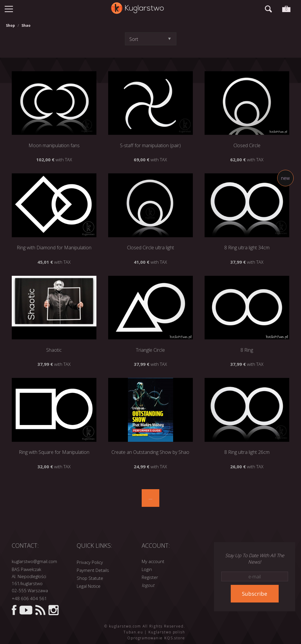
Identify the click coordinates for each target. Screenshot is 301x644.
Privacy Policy (90, 562)
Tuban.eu (133, 632)
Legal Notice (89, 586)
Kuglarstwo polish (167, 632)
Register (150, 577)
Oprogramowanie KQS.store (156, 638)
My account (153, 561)
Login (147, 569)
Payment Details (93, 570)
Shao (26, 25)
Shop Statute (90, 578)
